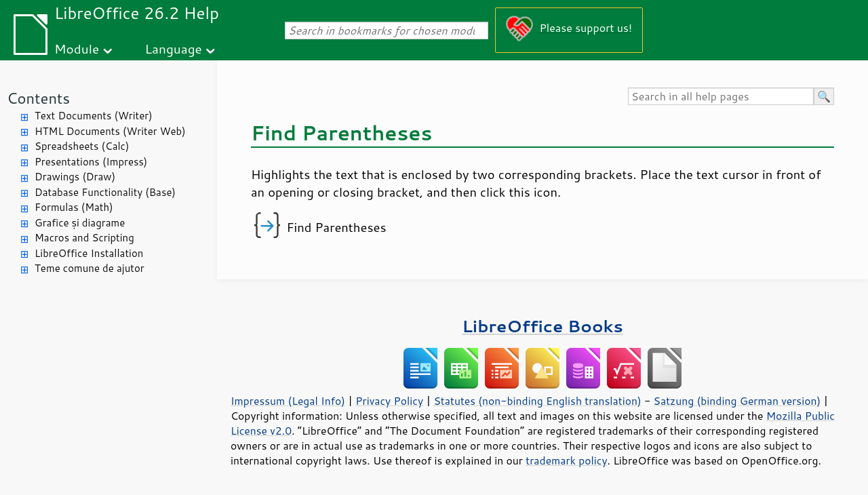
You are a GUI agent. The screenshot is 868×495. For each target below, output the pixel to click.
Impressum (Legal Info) (288, 401)
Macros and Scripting (84, 238)
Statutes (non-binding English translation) (537, 401)
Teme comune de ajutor (90, 268)
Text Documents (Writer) (94, 116)
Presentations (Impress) (91, 162)
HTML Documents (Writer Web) (110, 131)
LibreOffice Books (542, 326)
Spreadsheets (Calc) (82, 146)
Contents (38, 98)
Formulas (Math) (74, 207)
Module (77, 48)
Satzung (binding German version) (737, 401)
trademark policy (566, 460)
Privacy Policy (389, 401)
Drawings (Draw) (75, 177)
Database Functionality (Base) (105, 192)
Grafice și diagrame (80, 223)
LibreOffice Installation (89, 253)
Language (174, 48)
